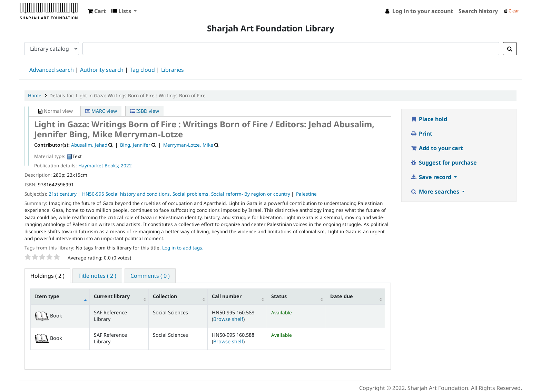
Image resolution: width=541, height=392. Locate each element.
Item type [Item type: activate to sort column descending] (47, 296)
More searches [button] (435, 192)
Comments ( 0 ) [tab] (150, 276)
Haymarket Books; (99, 165)
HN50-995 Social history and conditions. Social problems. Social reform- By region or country (186, 194)
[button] (97, 11)
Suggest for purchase (444, 163)
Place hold (429, 119)
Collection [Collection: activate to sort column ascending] (165, 296)
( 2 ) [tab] (47, 276)
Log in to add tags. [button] (183, 248)
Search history (478, 11)
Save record (431, 177)
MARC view (101, 111)
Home (35, 95)
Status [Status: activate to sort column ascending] (279, 296)
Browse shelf (228, 319)
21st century (63, 194)
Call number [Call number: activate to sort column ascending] (227, 296)
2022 (126, 165)
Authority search (102, 70)
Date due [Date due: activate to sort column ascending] (342, 296)
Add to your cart (437, 148)
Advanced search (52, 70)
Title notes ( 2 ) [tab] (97, 276)
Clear (512, 11)
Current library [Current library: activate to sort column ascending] (112, 296)
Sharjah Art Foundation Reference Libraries (37, 10)
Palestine (306, 194)
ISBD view (145, 111)
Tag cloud (142, 70)
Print (421, 134)
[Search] (510, 49)
